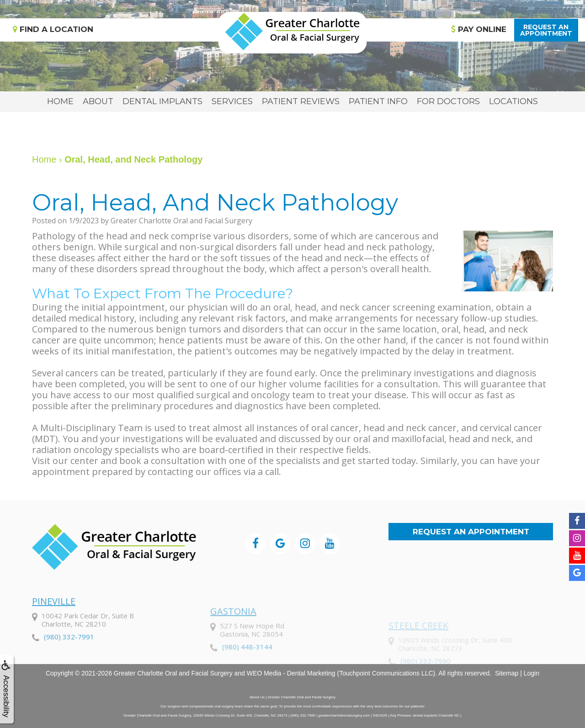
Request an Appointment (471, 532)
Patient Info (378, 101)
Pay (479, 29)
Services (232, 101)
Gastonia (233, 634)
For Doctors (448, 101)
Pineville (54, 623)
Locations (513, 101)
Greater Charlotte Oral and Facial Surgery (173, 673)
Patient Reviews (301, 101)
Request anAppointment (546, 30)
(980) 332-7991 (69, 659)
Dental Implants (162, 101)
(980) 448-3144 (247, 670)
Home (60, 101)
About (98, 101)
